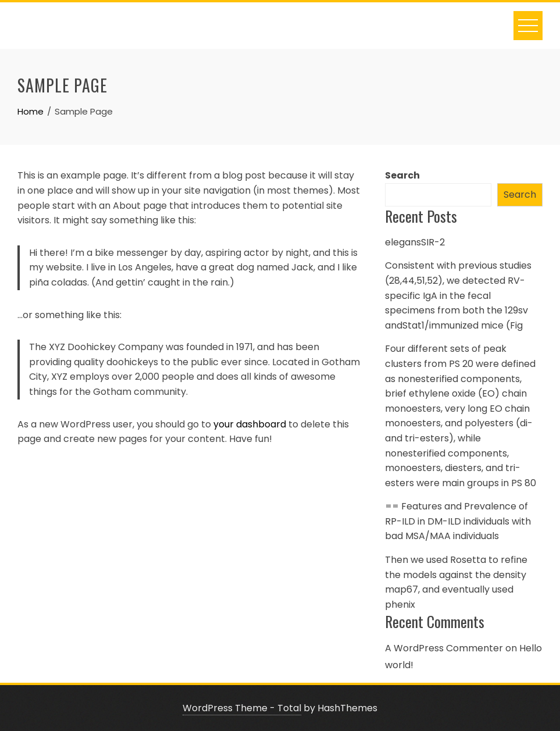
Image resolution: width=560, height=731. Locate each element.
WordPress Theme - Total (242, 708)
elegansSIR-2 (415, 242)
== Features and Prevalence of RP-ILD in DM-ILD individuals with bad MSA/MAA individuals (458, 521)
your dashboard (250, 424)
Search (402, 175)
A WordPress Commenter (444, 648)
